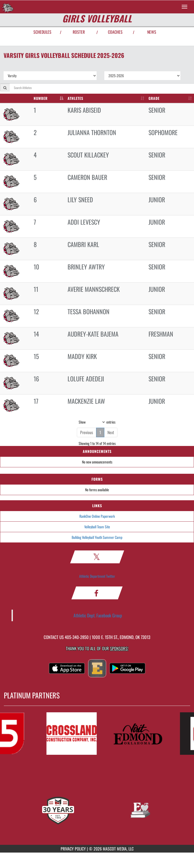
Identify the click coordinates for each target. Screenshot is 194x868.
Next (111, 432)
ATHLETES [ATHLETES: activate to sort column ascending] (75, 98)
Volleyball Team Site (97, 527)
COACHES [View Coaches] (115, 32)
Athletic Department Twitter (97, 576)
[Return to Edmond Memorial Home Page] (8, 7)
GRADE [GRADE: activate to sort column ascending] (154, 98)
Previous (87, 432)
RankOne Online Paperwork (97, 516)
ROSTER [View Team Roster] (79, 32)
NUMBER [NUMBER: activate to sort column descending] (41, 98)
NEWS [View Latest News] (152, 32)
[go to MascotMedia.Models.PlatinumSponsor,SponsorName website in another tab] (73, 734)
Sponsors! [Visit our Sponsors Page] (119, 648)
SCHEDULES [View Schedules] (42, 32)
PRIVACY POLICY (73, 849)
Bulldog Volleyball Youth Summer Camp (97, 537)
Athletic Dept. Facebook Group (98, 615)
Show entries (97, 422)
